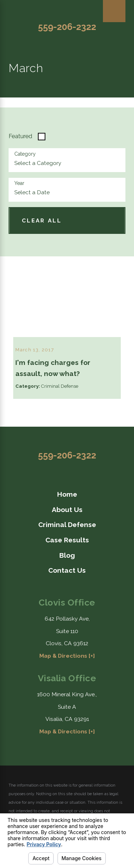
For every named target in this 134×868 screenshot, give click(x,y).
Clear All (42, 220)
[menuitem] (67, 494)
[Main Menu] (114, 11)
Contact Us (67, 570)
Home (67, 494)
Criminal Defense (67, 525)
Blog (67, 555)
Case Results (67, 540)
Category (25, 154)
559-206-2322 (67, 27)
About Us (67, 510)
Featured (20, 136)
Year (19, 183)
